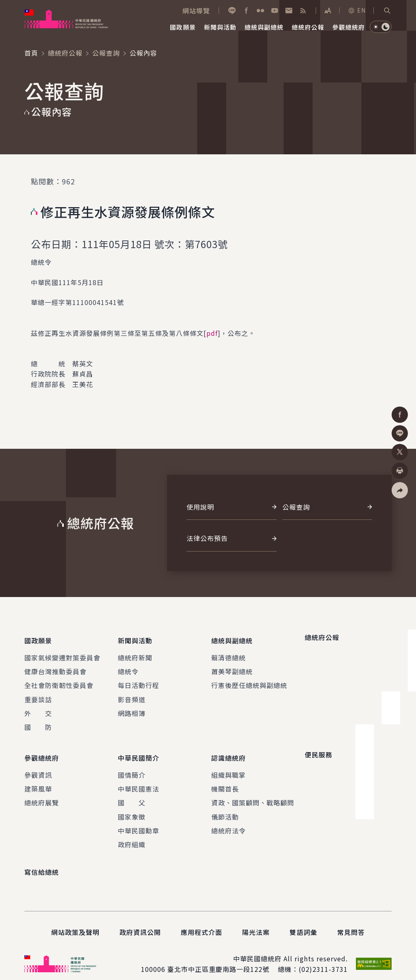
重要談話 (38, 694)
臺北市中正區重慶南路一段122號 (218, 958)
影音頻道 (132, 694)
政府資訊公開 (140, 922)
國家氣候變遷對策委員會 (62, 652)
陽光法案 (256, 922)
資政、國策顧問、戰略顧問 (253, 792)
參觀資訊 (38, 764)
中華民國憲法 (139, 778)
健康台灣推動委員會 (55, 666)
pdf (212, 333)
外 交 (38, 708)
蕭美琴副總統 (232, 666)
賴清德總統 (229, 652)
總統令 (128, 666)
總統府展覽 (42, 792)
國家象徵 (132, 806)
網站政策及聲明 (75, 922)
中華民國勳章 (139, 820)
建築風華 (38, 778)
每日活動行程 (139, 680)
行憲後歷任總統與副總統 (249, 680)
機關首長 (225, 778)
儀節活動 (225, 806)
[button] (387, 11)
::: (5, 4)
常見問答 (351, 922)
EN (357, 10)
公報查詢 (106, 53)
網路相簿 (132, 708)
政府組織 (132, 834)
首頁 (31, 53)
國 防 (38, 722)
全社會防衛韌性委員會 (59, 680)
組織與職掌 (229, 764)
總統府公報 (65, 53)
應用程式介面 (201, 922)
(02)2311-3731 (323, 958)
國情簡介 (132, 764)
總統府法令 (229, 820)
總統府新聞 (135, 652)
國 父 (132, 792)
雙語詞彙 (303, 922)
